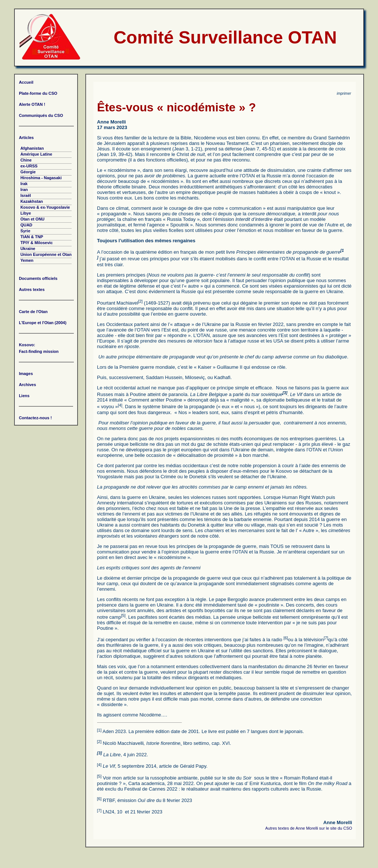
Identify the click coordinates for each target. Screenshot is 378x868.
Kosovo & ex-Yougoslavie (45, 207)
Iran (24, 190)
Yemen (27, 260)
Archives (27, 385)
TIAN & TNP (32, 237)
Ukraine (28, 249)
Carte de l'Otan (33, 312)
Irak (24, 184)
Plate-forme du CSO (38, 93)
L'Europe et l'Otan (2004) (43, 323)
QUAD (26, 225)
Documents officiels (38, 278)
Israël (26, 195)
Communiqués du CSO (41, 115)
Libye (26, 213)
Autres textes (32, 289)
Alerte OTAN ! (32, 104)
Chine (26, 160)
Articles (26, 138)
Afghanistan (32, 148)
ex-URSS (29, 166)
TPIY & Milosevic (37, 243)
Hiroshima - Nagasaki (41, 178)
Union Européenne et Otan (46, 254)
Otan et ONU (32, 219)
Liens (24, 396)
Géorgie (28, 172)
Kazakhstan (32, 201)
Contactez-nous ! (35, 418)
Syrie (25, 231)
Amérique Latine (36, 154)
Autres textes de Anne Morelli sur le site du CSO (308, 828)
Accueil (26, 82)
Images (26, 374)
